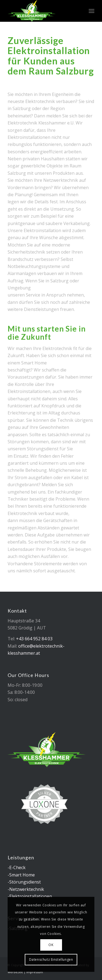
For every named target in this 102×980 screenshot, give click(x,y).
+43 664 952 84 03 (34, 639)
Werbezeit (15, 972)
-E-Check (17, 867)
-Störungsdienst (24, 882)
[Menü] (92, 11)
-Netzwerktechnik (26, 889)
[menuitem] (92, 11)
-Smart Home (21, 875)
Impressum (35, 972)
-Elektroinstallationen (30, 896)
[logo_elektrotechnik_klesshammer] (42, 11)
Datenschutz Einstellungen (51, 959)
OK (51, 945)
